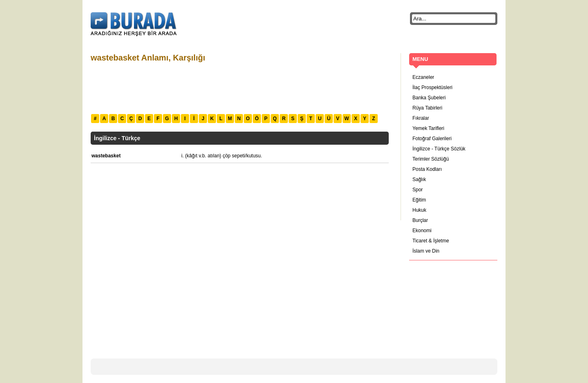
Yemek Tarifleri (428, 128)
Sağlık (419, 179)
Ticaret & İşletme (431, 241)
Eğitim (419, 200)
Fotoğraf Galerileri (432, 139)
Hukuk (419, 210)
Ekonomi (422, 231)
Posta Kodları (427, 169)
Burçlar (420, 220)
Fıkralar (421, 118)
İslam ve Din (426, 251)
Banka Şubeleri (429, 98)
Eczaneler (423, 77)
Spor (418, 190)
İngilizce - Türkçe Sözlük (439, 149)
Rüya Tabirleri (427, 108)
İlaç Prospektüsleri (432, 87)
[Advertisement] (239, 87)
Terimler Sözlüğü (431, 159)
